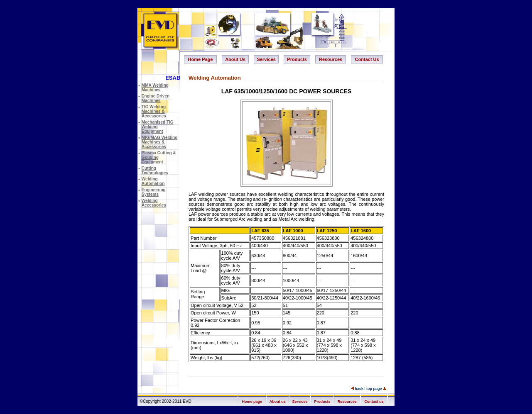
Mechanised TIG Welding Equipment (158, 127)
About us (278, 402)
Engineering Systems (154, 192)
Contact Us (367, 59)
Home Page (201, 59)
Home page (252, 402)
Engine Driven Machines (156, 98)
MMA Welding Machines (155, 88)
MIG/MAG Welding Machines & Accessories (159, 142)
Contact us (374, 402)
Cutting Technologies (155, 170)
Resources (331, 59)
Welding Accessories (154, 203)
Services (266, 59)
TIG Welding (154, 111)
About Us (235, 59)
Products (297, 59)
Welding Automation (153, 181)
